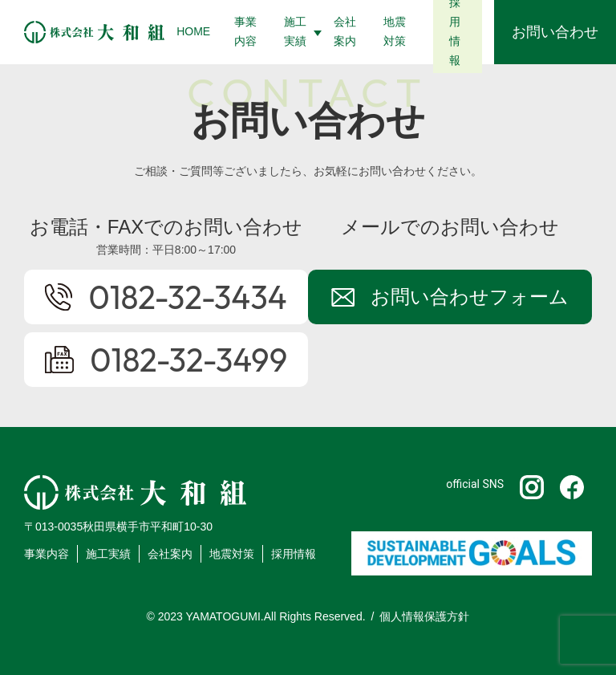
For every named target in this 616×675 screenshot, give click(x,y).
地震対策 (232, 554)
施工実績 (108, 554)
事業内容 (47, 554)
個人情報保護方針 (424, 616)
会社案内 (170, 554)
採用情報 (294, 554)
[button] (297, 32)
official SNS (475, 484)
